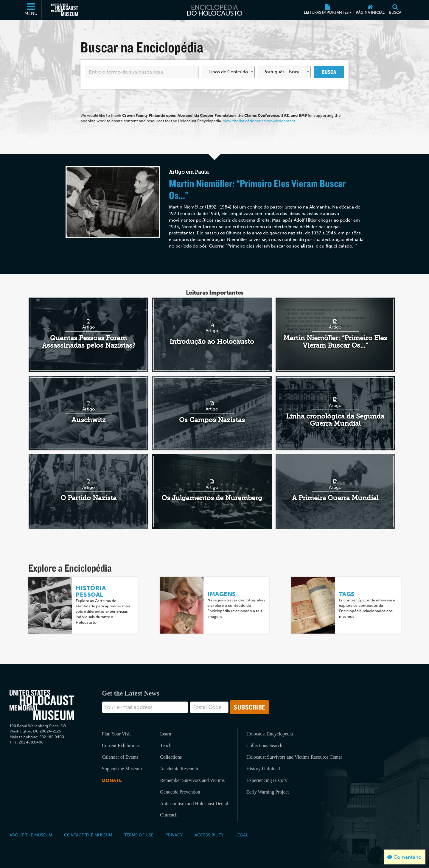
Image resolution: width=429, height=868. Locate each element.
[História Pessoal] (50, 605)
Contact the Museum (88, 835)
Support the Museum (122, 769)
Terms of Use (139, 835)
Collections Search (264, 745)
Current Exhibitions (121, 745)
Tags (347, 594)
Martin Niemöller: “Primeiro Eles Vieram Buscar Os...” (257, 189)
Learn (165, 734)
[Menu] (31, 10)
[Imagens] (182, 605)
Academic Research (179, 769)
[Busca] (395, 10)
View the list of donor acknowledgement (259, 121)
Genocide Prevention (180, 792)
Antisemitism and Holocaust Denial (194, 804)
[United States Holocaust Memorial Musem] (42, 705)
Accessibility (209, 835)
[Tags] (313, 605)
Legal (242, 835)
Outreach (169, 815)
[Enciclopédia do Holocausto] (214, 10)
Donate (112, 780)
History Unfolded (263, 769)
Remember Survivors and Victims (192, 780)
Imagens (222, 594)
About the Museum (31, 835)
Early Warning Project (268, 792)
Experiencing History (267, 780)
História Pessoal (91, 591)
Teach (166, 745)
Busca (329, 72)
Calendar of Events (120, 757)
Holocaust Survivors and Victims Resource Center (294, 757)
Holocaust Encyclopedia (270, 734)
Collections (171, 757)
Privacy (174, 835)
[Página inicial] (370, 10)
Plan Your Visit (116, 734)
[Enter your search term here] (142, 72)
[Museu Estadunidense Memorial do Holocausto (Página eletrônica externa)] (65, 10)
